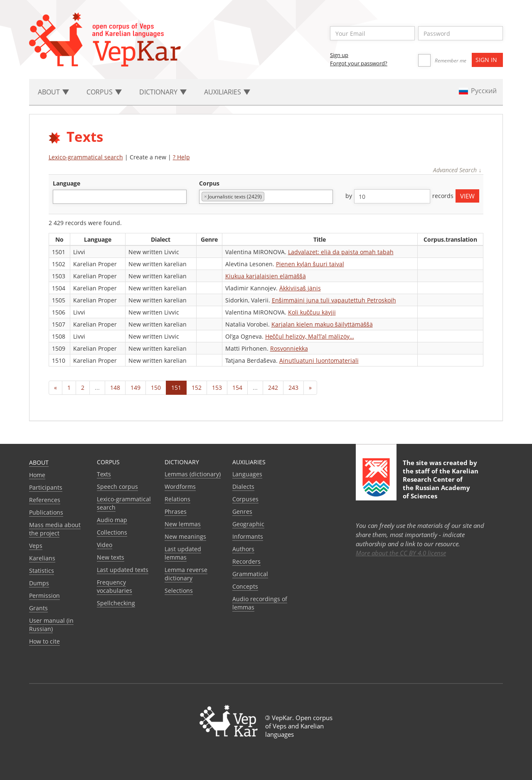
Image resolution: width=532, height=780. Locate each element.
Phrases (176, 511)
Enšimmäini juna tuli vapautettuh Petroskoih (334, 300)
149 (135, 388)
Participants (46, 487)
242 (273, 388)
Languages (247, 474)
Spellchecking (116, 603)
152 (197, 388)
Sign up (339, 55)
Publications (46, 512)
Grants (38, 608)
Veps (36, 546)
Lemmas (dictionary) (193, 474)
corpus (209, 183)
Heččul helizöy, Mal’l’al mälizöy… (310, 336)
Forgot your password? (359, 63)
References (45, 500)
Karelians (42, 558)
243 (293, 388)
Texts (104, 474)
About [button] (53, 92)
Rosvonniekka (289, 348)
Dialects (243, 487)
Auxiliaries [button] (227, 92)
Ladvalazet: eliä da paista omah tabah (341, 252)
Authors (243, 549)
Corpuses (245, 499)
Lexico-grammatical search (86, 157)
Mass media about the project (55, 529)
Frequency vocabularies (115, 586)
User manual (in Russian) (51, 625)
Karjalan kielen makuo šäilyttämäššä (322, 324)
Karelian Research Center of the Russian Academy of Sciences (441, 483)
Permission (44, 596)
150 (156, 388)
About (39, 462)
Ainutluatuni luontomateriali (319, 360)
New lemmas (183, 524)
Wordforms (180, 487)
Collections (112, 532)
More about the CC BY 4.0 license (401, 553)
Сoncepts (245, 586)
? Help (181, 157)
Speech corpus (117, 487)
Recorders (246, 561)
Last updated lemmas (183, 553)
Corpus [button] (104, 92)
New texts (111, 557)
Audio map (112, 520)
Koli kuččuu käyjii (312, 312)
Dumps (39, 583)
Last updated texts (123, 570)
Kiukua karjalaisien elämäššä (266, 276)
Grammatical (250, 574)
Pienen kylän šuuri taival (310, 264)
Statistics (42, 571)
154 (237, 388)
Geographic (248, 524)
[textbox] (60, 197)
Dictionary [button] (163, 92)
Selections (179, 591)
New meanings (185, 536)
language (66, 183)
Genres (242, 511)
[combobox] (120, 197)
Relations (177, 499)
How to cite (44, 641)
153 (217, 388)
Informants (248, 536)
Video (105, 545)
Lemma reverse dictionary (186, 574)
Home (37, 475)
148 (115, 388)
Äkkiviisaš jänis (300, 288)
